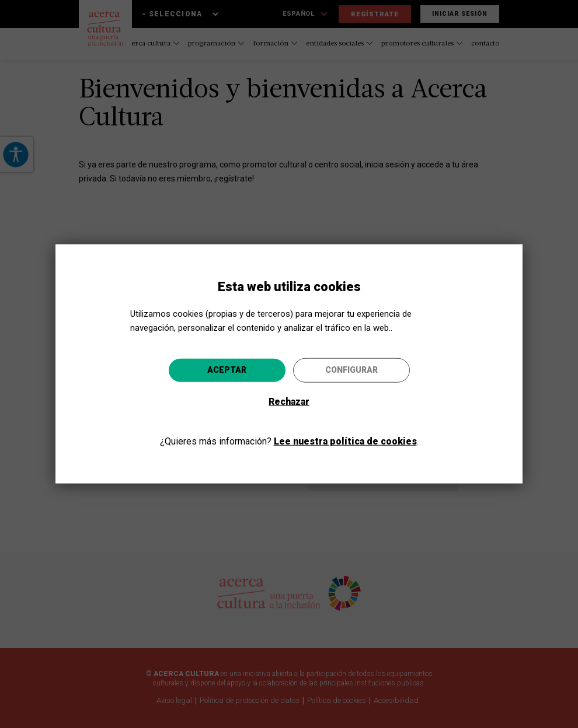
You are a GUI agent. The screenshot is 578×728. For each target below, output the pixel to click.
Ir (360, 427)
